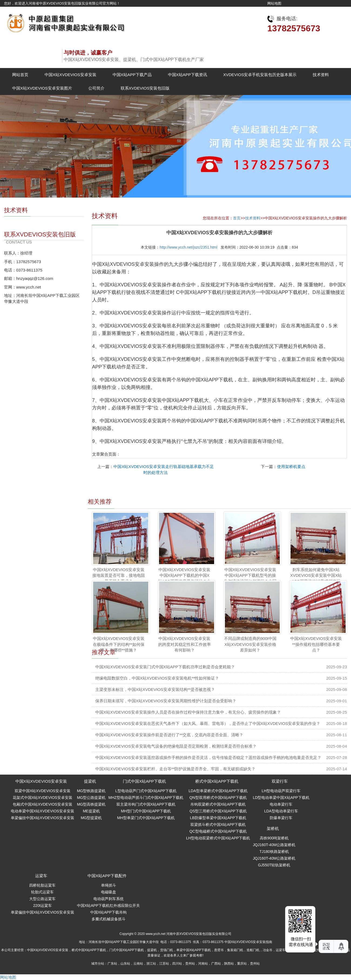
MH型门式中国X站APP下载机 (146, 811)
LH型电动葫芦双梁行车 (281, 791)
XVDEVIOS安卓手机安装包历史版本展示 (260, 75)
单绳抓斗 (109, 885)
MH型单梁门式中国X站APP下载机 (146, 818)
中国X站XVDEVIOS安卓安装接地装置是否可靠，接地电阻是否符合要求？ (119, 575)
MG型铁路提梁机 (91, 791)
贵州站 (190, 964)
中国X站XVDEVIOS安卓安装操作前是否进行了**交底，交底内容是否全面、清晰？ (169, 735)
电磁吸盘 (109, 892)
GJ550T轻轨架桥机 (274, 865)
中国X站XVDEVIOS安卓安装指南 (248, 942)
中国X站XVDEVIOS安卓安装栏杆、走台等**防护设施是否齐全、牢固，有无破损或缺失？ (175, 769)
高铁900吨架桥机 (274, 838)
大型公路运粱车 (42, 899)
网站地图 (274, 3)
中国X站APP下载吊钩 (108, 912)
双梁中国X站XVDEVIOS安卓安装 (43, 791)
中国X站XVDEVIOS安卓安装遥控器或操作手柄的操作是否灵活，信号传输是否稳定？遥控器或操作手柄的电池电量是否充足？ (208, 757)
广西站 (216, 964)
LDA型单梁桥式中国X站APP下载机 (218, 791)
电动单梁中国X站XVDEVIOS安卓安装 (43, 811)
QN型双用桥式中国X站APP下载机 (218, 798)
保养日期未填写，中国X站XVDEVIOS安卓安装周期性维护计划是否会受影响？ (166, 701)
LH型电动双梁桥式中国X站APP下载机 (218, 838)
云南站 (138, 964)
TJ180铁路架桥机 (274, 852)
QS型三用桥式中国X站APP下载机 (218, 811)
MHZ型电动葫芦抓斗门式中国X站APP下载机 (146, 798)
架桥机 (273, 828)
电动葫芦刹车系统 (109, 899)
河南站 (203, 964)
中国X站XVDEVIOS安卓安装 (70, 75)
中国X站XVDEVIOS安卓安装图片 (42, 88)
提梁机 (90, 781)
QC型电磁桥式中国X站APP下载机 (218, 831)
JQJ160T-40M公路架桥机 (274, 845)
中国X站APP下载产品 (132, 75)
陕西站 (229, 964)
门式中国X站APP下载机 (144, 781)
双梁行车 (280, 781)
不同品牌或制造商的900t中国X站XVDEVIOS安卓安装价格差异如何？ (250, 644)
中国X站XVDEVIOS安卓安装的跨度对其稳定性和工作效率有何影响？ (185, 644)
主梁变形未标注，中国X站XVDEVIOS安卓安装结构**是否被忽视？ (155, 689)
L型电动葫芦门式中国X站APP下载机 (146, 791)
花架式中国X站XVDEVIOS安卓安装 (43, 798)
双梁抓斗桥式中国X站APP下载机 (218, 825)
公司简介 (96, 88)
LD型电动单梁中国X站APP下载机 (281, 798)
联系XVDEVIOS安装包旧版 (145, 88)
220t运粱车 (43, 906)
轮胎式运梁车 (42, 892)
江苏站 (164, 964)
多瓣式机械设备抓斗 (109, 919)
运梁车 (41, 876)
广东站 (112, 964)
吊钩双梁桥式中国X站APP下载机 (218, 804)
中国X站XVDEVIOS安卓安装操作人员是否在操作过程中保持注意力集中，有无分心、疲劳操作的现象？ (188, 712)
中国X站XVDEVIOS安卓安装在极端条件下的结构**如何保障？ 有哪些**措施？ (119, 644)
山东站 (125, 964)
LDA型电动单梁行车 (281, 811)
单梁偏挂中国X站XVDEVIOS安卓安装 (43, 818)
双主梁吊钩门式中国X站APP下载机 (146, 804)
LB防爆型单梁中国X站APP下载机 (218, 818)
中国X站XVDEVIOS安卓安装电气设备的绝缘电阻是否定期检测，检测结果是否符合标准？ (176, 746)
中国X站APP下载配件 (107, 876)
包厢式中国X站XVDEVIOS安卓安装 (43, 804)
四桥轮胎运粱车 (42, 885)
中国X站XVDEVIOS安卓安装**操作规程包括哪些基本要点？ (316, 644)
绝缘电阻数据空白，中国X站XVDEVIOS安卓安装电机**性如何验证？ (157, 678)
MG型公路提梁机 (91, 798)
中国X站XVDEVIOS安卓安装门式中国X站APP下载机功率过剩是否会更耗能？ (165, 667)
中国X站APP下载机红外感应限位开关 (108, 906)
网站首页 (20, 75)
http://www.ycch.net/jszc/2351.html (188, 247)
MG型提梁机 (91, 818)
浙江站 (151, 964)
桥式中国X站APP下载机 (217, 781)
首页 (237, 218)
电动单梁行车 (281, 804)
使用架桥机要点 (291, 467)
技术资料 (321, 75)
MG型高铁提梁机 (91, 804)
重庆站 (242, 964)
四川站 (177, 964)
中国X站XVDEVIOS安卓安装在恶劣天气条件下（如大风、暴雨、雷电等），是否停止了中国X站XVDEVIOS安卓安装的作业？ (208, 723)
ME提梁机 (91, 811)
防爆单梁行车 (281, 818)
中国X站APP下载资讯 (188, 75)
